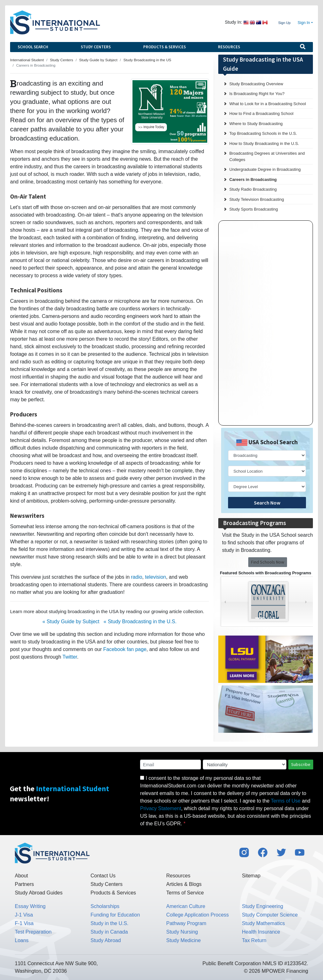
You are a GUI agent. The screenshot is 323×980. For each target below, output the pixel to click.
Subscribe (301, 764)
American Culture (186, 906)
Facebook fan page (125, 649)
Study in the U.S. (109, 923)
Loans (22, 940)
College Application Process (197, 915)
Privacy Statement (161, 808)
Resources (229, 47)
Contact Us (103, 876)
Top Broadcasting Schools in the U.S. (263, 133)
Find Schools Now (268, 562)
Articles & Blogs (184, 884)
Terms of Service (185, 893)
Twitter (70, 657)
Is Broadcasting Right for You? (257, 94)
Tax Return (254, 940)
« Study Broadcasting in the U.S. (140, 621)
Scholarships (105, 906)
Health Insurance (261, 932)
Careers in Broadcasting (253, 179)
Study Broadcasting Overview (256, 84)
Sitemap (251, 876)
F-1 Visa (24, 923)
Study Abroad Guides (39, 893)
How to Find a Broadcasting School (261, 114)
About (21, 876)
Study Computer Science (270, 915)
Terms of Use (286, 801)
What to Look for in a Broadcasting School (268, 104)
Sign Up (284, 23)
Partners (24, 884)
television (156, 577)
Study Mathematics (263, 923)
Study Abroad (106, 940)
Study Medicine (183, 940)
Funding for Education (115, 915)
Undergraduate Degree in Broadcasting (265, 169)
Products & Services (164, 47)
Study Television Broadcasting (257, 199)
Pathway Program (186, 923)
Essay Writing (30, 906)
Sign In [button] (304, 23)
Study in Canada (109, 932)
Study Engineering (263, 906)
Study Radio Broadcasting (253, 189)
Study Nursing (182, 932)
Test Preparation (33, 932)
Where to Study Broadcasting (256, 124)
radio (137, 577)
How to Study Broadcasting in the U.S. (264, 143)
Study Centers (96, 47)
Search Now (267, 503)
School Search (33, 47)
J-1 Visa (24, 915)
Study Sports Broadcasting (254, 209)
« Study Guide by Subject (71, 621)
